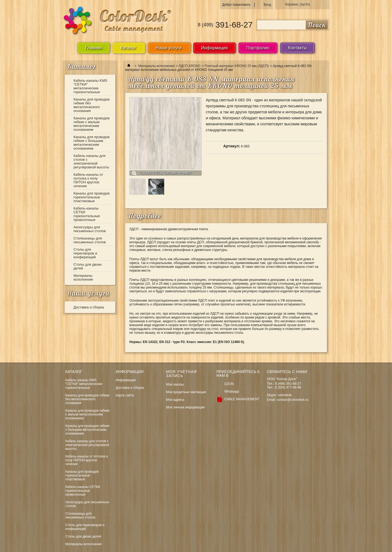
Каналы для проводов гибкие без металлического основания (92, 105)
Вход (267, 5)
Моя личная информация (185, 407)
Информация (215, 48)
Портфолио (258, 48)
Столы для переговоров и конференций (85, 253)
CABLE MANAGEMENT (242, 399)
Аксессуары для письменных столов (90, 229)
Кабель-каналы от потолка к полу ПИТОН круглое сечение (88, 180)
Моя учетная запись (181, 374)
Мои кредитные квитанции (186, 392)
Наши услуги (88, 293)
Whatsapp (232, 392)
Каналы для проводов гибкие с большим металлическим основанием (92, 143)
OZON (229, 384)
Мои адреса (175, 400)
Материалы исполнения (83, 277)
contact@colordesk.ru (293, 400)
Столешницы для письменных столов (90, 240)
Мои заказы (175, 384)
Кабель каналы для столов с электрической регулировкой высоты (91, 161)
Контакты (297, 48)
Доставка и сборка (89, 307)
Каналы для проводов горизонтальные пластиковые (92, 197)
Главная (94, 48)
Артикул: (232, 146)
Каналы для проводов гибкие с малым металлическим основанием (92, 124)
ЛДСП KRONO (190, 66)
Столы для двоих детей (88, 266)
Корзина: (298, 4)
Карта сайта (125, 395)
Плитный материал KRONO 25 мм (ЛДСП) (237, 66)
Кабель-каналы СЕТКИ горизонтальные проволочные (87, 214)
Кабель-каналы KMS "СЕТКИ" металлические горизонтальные (90, 86)
